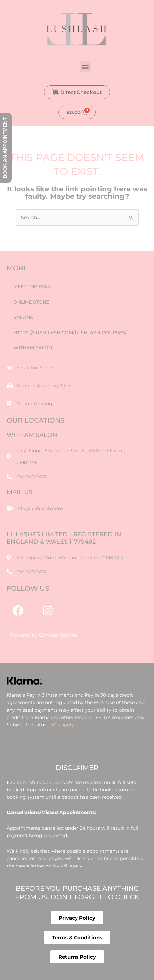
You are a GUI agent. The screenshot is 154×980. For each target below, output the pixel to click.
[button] (85, 67)
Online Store (31, 302)
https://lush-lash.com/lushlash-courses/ (70, 333)
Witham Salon (33, 348)
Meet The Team (32, 287)
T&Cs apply (61, 725)
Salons (23, 317)
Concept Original (59, 635)
